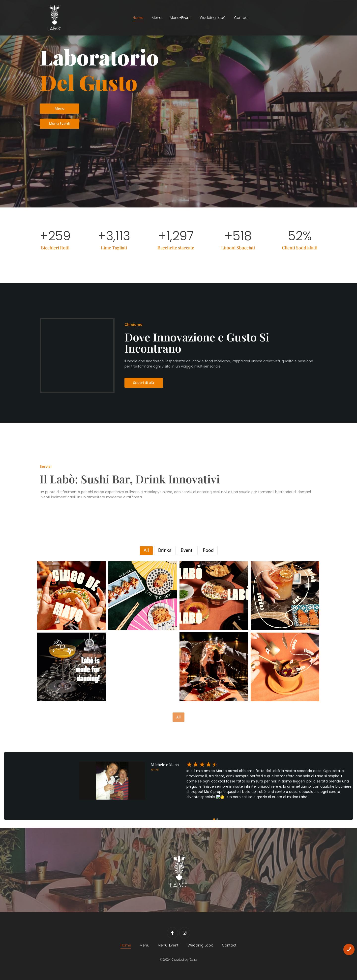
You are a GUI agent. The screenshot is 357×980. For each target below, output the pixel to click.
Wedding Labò (213, 18)
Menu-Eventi (181, 18)
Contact (241, 18)
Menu (157, 18)
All (178, 717)
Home (138, 18)
